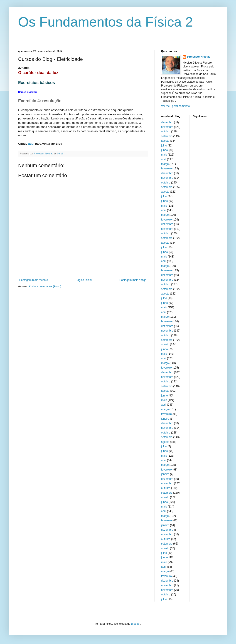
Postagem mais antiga (133, 280)
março (165, 164)
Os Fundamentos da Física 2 (106, 22)
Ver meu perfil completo (175, 106)
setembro (167, 136)
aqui (31, 144)
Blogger (136, 624)
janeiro (165, 419)
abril (164, 159)
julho (164, 146)
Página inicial (84, 280)
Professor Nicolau (199, 57)
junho (164, 150)
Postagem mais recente (34, 280)
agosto (165, 141)
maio (164, 155)
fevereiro (166, 168)
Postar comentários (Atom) (45, 286)
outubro (166, 131)
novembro (167, 127)
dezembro (167, 122)
